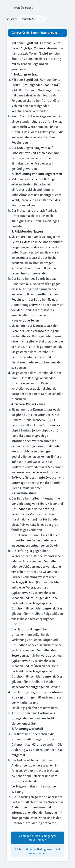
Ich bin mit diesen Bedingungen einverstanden (37, 838)
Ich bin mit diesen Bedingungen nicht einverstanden (37, 851)
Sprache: (12, 19)
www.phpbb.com (45, 430)
